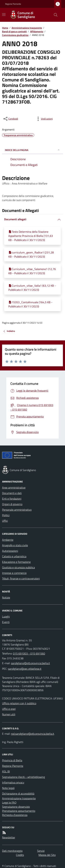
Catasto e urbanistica (14, 556)
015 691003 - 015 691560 (29, 653)
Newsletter (9, 837)
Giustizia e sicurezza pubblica (18, 567)
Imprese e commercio (14, 573)
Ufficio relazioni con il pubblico (19, 703)
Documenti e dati (12, 493)
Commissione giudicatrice (15, 35)
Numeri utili (9, 714)
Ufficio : (7, 183)
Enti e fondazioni (12, 499)
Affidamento (37, 31)
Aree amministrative (14, 488)
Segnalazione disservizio (16, 807)
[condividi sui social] (10, 119)
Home (5, 28)
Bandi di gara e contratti (14, 31)
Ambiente (8, 540)
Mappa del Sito (47, 855)
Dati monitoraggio (12, 851)
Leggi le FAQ (9, 802)
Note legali (8, 788)
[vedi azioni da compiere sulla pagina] (44, 119)
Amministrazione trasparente (27, 28)
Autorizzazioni (10, 551)
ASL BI (6, 771)
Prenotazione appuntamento (19, 811)
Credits (20, 855)
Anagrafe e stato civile (15, 545)
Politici (6, 515)
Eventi (6, 622)
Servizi (41, 851)
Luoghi (6, 616)
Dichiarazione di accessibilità (18, 793)
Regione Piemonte (13, 4)
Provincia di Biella (12, 760)
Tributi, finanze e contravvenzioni (21, 578)
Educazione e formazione (16, 562)
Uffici (5, 521)
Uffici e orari (9, 709)
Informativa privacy (13, 782)
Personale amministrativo (17, 510)
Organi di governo (12, 504)
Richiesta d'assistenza (15, 815)
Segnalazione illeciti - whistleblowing (23, 777)
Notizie (6, 597)
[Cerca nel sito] (54, 15)
